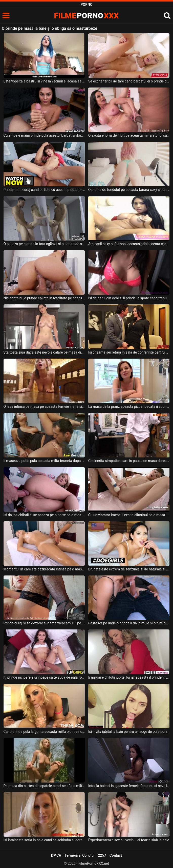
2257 (102, 855)
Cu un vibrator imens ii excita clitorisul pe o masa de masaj (129, 515)
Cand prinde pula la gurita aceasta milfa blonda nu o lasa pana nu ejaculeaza (44, 732)
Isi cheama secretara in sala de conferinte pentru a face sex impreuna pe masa (129, 352)
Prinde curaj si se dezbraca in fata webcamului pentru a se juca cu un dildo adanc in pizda (44, 623)
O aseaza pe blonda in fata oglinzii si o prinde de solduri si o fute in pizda (44, 244)
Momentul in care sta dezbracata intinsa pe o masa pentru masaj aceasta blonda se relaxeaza (44, 569)
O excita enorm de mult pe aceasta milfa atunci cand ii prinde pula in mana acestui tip (129, 135)
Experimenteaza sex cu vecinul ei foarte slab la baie (129, 840)
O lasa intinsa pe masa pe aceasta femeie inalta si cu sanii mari (44, 407)
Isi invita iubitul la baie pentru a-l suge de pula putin (128, 732)
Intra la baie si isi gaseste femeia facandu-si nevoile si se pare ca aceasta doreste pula (129, 786)
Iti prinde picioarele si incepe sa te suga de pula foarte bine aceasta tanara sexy (44, 677)
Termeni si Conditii (79, 855)
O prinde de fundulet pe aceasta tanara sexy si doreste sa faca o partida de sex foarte (129, 190)
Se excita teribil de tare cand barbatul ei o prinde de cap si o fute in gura (129, 81)
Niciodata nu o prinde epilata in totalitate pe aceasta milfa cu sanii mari (44, 298)
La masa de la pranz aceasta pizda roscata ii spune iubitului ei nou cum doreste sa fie (129, 407)
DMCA (56, 855)
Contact (116, 855)
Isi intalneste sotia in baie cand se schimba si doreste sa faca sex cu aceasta (44, 840)
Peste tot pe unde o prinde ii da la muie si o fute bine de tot (129, 623)
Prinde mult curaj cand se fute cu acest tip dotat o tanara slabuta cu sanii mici (44, 190)
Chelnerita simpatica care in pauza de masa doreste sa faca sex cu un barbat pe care (129, 461)
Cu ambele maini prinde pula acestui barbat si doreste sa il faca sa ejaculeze (44, 135)
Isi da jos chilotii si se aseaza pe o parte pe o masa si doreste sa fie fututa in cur (44, 515)
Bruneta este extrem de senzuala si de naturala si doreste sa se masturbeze (129, 569)
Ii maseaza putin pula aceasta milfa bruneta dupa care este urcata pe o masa (44, 461)
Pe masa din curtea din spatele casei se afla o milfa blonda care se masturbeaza (44, 786)
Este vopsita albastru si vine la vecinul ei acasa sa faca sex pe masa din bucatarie (44, 81)
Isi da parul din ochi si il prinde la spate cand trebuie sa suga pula (129, 298)
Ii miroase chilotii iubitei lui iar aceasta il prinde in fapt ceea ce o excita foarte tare (129, 677)
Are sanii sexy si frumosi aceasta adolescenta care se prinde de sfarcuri (129, 244)
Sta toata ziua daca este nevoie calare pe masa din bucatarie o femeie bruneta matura (44, 352)
